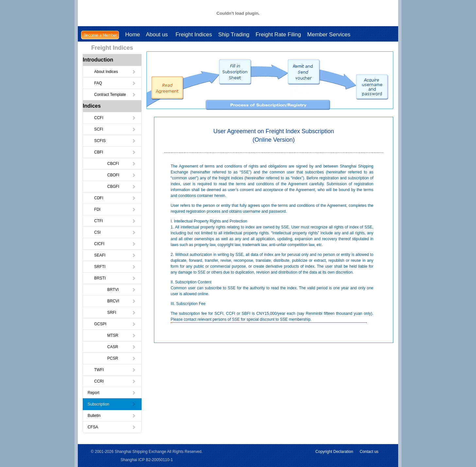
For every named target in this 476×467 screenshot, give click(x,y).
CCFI (115, 118)
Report (112, 393)
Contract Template (115, 95)
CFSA (112, 427)
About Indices (115, 72)
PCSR (122, 358)
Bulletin (112, 416)
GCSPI (115, 324)
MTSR (122, 335)
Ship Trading (234, 35)
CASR (122, 347)
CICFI (115, 244)
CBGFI (122, 187)
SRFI (122, 313)
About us (158, 35)
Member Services (329, 35)
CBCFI (122, 164)
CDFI (115, 198)
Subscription (112, 404)
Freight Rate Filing (278, 35)
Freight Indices (194, 35)
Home (133, 35)
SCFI (115, 129)
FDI (115, 209)
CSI (115, 232)
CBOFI (122, 175)
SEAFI (115, 255)
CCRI (115, 381)
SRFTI (115, 267)
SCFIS (115, 141)
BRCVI (122, 301)
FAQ (115, 83)
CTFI (115, 221)
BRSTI (115, 278)
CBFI (115, 152)
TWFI (115, 370)
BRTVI (122, 290)
